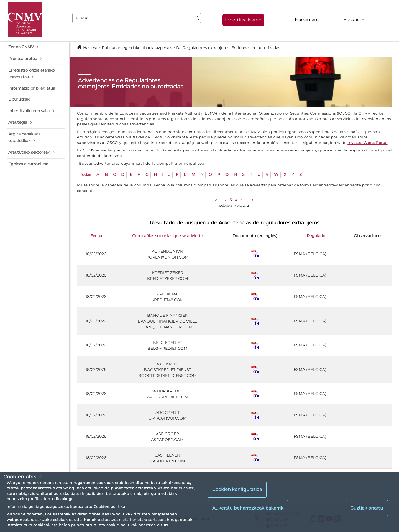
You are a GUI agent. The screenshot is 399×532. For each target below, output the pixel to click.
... (247, 200)
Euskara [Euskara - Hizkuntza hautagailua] (352, 20)
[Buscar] (197, 18)
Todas (86, 174)
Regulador (317, 236)
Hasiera (90, 48)
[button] (36, 47)
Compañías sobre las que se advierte (167, 236)
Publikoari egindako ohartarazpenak (137, 48)
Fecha (96, 236)
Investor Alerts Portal (367, 143)
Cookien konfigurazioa (237, 489)
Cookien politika (109, 506)
